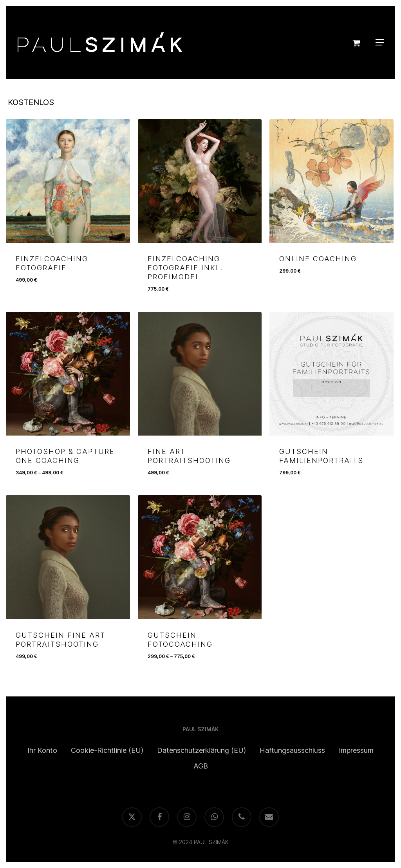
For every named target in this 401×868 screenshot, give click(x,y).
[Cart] (358, 42)
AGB (201, 766)
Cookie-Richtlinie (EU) (107, 750)
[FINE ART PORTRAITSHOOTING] (200, 374)
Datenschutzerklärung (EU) (201, 750)
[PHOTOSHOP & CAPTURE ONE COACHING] (68, 374)
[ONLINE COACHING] (331, 181)
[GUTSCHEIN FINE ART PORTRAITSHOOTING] (68, 557)
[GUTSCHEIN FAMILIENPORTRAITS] (331, 374)
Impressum (356, 750)
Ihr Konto (42, 750)
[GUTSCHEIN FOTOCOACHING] (200, 557)
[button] (380, 42)
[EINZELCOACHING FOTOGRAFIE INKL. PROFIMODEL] (200, 181)
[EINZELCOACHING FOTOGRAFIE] (68, 181)
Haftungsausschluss (292, 750)
